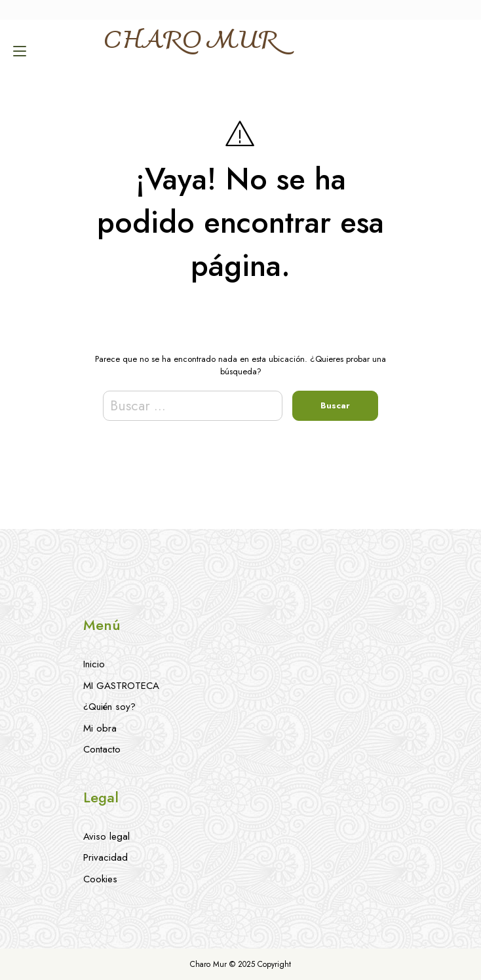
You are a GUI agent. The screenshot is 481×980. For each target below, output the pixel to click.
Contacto (102, 749)
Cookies (100, 879)
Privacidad (106, 857)
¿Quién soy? (109, 707)
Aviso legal (106, 836)
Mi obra (100, 728)
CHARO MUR (190, 42)
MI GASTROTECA (121, 686)
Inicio (94, 664)
